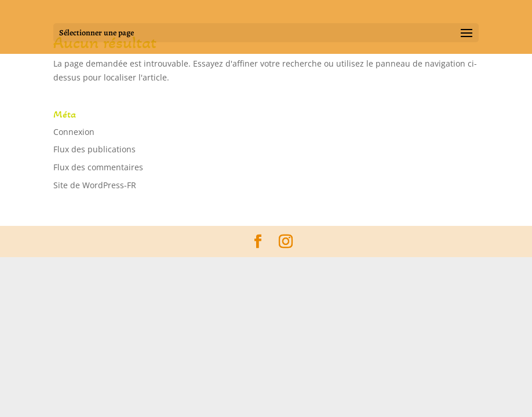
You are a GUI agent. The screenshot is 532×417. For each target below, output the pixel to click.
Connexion (74, 132)
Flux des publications (94, 149)
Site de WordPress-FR (95, 185)
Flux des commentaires (98, 167)
